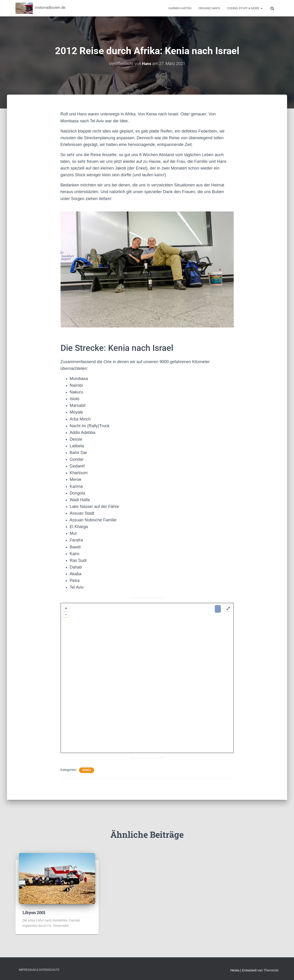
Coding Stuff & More (245, 8)
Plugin (225, 749)
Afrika (87, 770)
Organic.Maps (209, 8)
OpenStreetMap (180, 749)
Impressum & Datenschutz (39, 970)
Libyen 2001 (34, 912)
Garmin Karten (180, 8)
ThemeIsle (271, 970)
